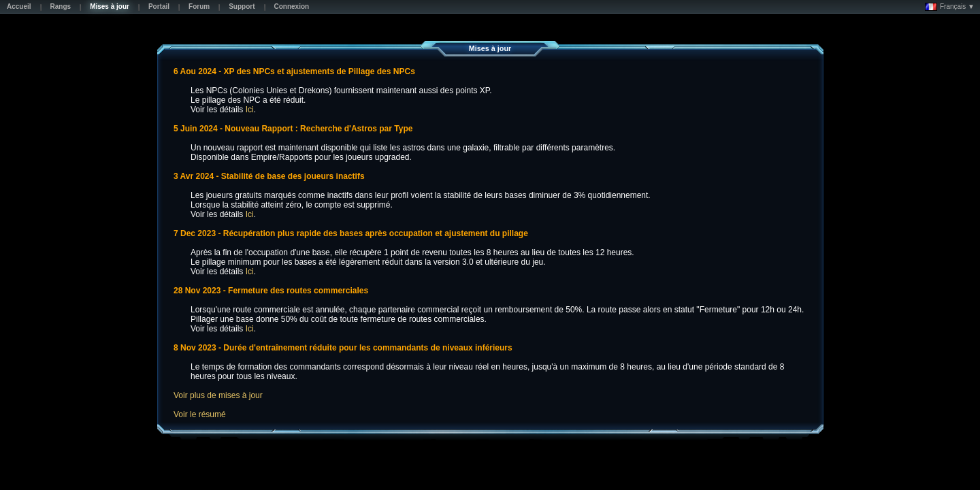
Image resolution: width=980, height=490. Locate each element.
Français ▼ (950, 7)
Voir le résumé (200, 414)
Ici (250, 110)
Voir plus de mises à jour (218, 395)
